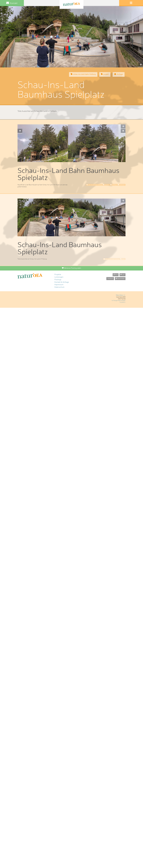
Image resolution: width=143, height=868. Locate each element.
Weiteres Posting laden (71, 268)
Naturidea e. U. (121, 295)
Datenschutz (59, 287)
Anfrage (119, 74)
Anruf (116, 275)
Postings (58, 280)
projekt (105, 74)
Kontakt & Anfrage (62, 282)
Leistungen (59, 277)
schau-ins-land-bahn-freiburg (83, 74)
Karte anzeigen (120, 278)
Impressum (59, 285)
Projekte (58, 274)
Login (122, 275)
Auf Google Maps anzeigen (119, 300)
